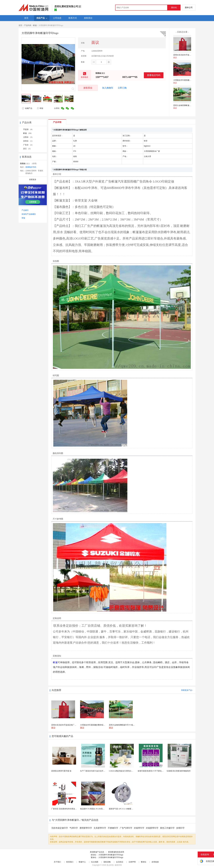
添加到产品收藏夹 (29, 214)
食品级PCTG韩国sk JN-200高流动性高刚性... (97, 809)
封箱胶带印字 (152, 828)
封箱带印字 (139, 828)
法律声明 (132, 862)
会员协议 (120, 862)
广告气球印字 (126, 828)
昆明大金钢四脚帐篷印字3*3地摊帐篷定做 (190, 105)
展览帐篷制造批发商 (116, 852)
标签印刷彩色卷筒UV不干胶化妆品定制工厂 (155, 771)
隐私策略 (107, 862)
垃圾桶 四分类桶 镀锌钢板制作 (179, 771)
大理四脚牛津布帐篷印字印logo (111, 855)
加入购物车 (108, 88)
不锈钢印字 (113, 828)
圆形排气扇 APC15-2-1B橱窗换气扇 (123, 809)
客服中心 (82, 862)
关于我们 (57, 862)
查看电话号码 (154, 75)
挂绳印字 (180, 828)
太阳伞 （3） (28, 137)
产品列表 (28, 25)
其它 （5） (27, 149)
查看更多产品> (187, 690)
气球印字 (74, 828)
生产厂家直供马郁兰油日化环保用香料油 (96, 771)
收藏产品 (27, 108)
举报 (40, 108)
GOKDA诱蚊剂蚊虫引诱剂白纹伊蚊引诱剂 (126, 771)
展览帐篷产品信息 (97, 852)
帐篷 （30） (28, 133)
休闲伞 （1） (28, 141)
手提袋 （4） (28, 129)
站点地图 (95, 862)
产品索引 (25, 210)
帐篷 (35, 25)
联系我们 (70, 862)
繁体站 (144, 862)
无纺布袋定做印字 (60, 828)
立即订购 (122, 88)
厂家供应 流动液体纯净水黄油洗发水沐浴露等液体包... (73, 809)
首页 (20, 25)
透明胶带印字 (86, 828)
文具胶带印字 (100, 828)
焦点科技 (110, 865)
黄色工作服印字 (167, 828)
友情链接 (155, 862)
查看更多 (33, 180)
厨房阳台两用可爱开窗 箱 (61, 771)
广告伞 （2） (28, 145)
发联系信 (88, 88)
